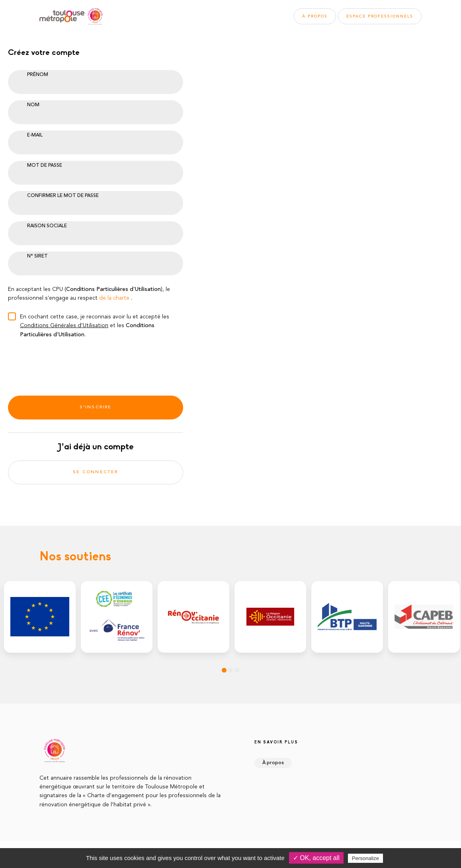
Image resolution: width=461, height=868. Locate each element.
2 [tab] (230, 670)
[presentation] (68, 364)
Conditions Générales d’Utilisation (64, 326)
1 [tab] (224, 670)
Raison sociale (47, 226)
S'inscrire (96, 407)
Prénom (38, 75)
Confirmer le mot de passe (63, 196)
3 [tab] (237, 670)
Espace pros (380, 16)
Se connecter (95, 472)
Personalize (365, 858)
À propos (315, 16)
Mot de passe (45, 166)
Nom (33, 105)
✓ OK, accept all (316, 858)
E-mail (35, 135)
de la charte (114, 298)
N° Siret (37, 256)
